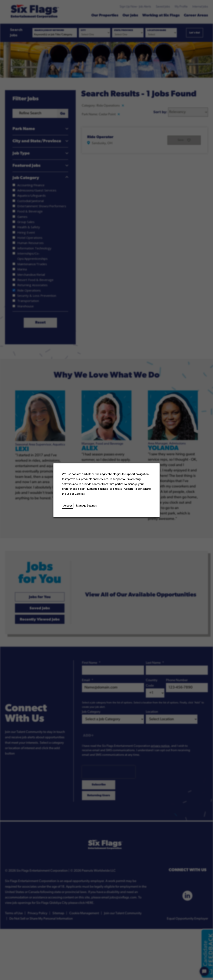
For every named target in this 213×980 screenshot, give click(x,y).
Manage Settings (86, 506)
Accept (68, 506)
